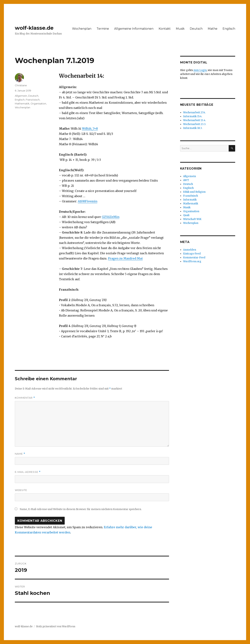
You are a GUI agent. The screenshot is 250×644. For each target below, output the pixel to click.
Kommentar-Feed (194, 258)
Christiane (21, 85)
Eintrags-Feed (192, 254)
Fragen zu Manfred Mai (125, 258)
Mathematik (22, 103)
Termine (103, 29)
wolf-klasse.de (34, 28)
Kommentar (25, 398)
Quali (186, 215)
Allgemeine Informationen (134, 29)
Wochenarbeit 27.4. (194, 112)
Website (21, 490)
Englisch (229, 29)
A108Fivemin (88, 201)
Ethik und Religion (194, 192)
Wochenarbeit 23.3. (195, 124)
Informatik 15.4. (193, 116)
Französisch (33, 100)
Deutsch (196, 29)
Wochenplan (82, 29)
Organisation (38, 103)
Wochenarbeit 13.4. (194, 120)
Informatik (190, 200)
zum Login (200, 70)
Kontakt (165, 29)
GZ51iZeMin (111, 217)
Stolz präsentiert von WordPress (56, 626)
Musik (180, 29)
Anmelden (190, 250)
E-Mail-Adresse (28, 472)
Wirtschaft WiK (192, 219)
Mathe (213, 29)
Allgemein (21, 96)
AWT (186, 180)
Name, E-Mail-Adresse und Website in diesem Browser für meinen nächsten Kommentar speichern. (81, 509)
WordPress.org (192, 261)
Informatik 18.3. (193, 128)
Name (20, 454)
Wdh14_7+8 (90, 129)
